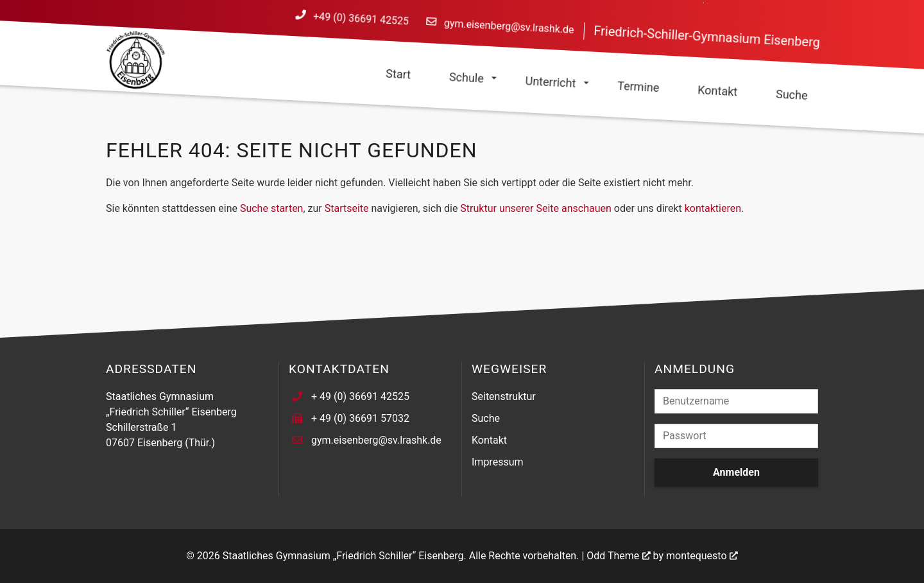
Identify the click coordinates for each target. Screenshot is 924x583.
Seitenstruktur (504, 396)
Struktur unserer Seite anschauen (535, 208)
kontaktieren (713, 208)
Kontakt (489, 440)
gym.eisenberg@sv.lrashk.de (509, 27)
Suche (486, 418)
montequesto (697, 556)
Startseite (347, 208)
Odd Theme (613, 556)
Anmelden (736, 472)
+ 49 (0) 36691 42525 (360, 396)
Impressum (498, 462)
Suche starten (272, 208)
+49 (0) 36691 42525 (361, 19)
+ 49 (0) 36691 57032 (360, 418)
